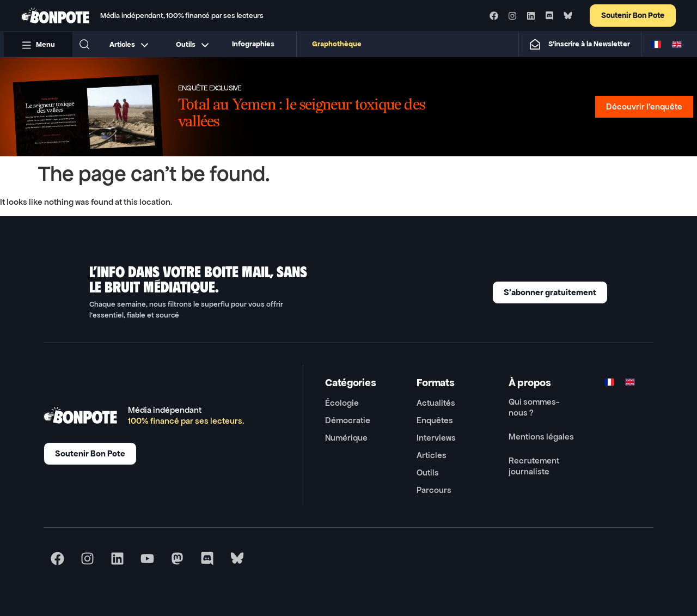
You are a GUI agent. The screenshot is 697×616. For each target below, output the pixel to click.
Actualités (436, 403)
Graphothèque (337, 44)
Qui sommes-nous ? (534, 407)
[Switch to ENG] (677, 44)
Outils (428, 472)
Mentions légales (541, 437)
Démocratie (348, 420)
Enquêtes (435, 420)
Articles (432, 455)
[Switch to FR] (656, 44)
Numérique (346, 438)
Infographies (253, 44)
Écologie (342, 403)
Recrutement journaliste (534, 466)
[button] (84, 44)
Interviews (436, 438)
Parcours (434, 490)
